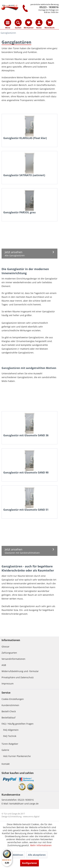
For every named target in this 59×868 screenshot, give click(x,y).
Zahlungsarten (9, 653)
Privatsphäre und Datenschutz (18, 677)
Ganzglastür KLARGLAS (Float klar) (25, 138)
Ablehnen (18, 855)
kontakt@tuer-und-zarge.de (24, 804)
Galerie (5, 750)
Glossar (6, 647)
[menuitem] (8, 23)
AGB (4, 665)
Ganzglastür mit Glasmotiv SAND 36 (26, 435)
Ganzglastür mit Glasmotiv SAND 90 (26, 473)
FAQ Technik (10, 736)
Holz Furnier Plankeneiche (17, 756)
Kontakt (6, 764)
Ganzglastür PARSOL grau (20, 212)
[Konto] (39, 23)
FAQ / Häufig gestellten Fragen (18, 724)
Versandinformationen (13, 659)
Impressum (8, 684)
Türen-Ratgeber (10, 744)
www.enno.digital (31, 816)
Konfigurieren (29, 863)
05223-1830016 (26, 800)
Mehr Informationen (41, 845)
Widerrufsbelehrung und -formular (20, 671)
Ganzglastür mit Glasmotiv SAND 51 (26, 510)
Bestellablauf (8, 718)
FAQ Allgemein (11, 730)
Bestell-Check (9, 711)
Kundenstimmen (10, 705)
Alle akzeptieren (37, 855)
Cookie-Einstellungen (13, 699)
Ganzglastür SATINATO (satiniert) (24, 175)
